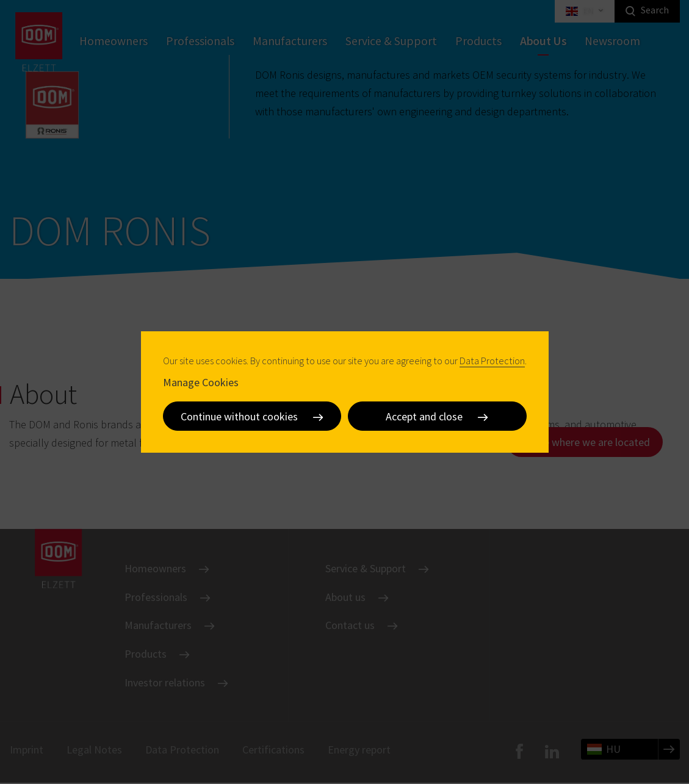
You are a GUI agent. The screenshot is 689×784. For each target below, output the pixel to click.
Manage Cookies (201, 382)
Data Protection (492, 361)
